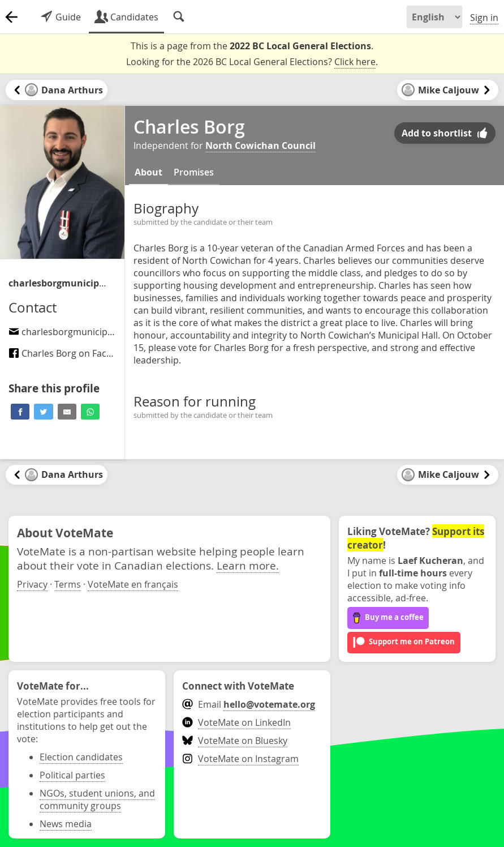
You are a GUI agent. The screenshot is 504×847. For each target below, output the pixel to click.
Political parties (72, 775)
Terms (68, 584)
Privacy (32, 584)
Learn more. (248, 565)
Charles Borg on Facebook (71, 353)
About (148, 172)
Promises (194, 172)
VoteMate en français (133, 584)
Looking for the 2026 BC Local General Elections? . (252, 62)
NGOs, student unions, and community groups (97, 799)
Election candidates (81, 757)
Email (249, 704)
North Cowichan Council (260, 146)
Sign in (484, 18)
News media (66, 824)
